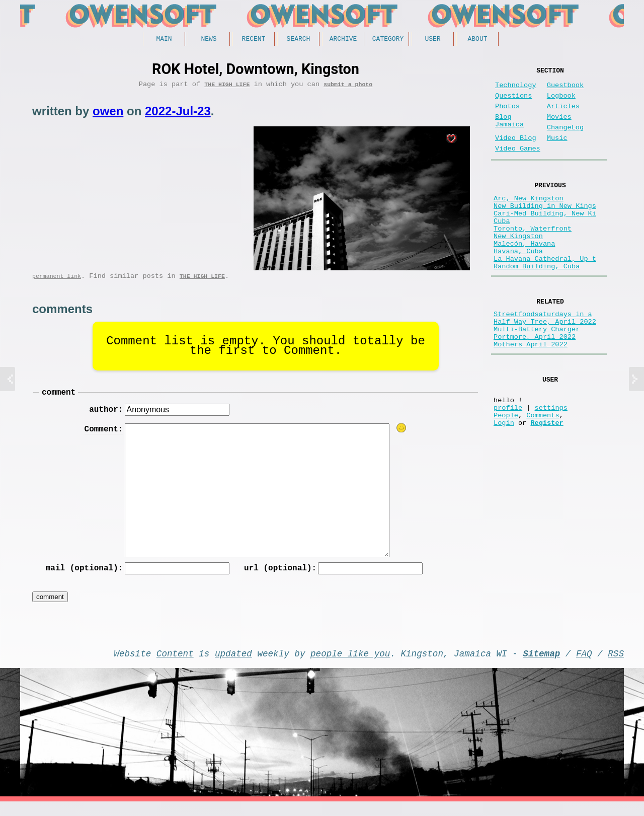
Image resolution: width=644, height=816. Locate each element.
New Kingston (518, 266)
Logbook (561, 102)
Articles (563, 115)
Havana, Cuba (518, 285)
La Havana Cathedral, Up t (545, 295)
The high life (227, 87)
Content (175, 665)
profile (508, 465)
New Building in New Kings (545, 228)
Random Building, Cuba (537, 304)
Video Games (518, 165)
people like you (350, 665)
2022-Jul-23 (178, 115)
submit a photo (348, 87)
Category (388, 40)
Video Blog (516, 152)
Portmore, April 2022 (535, 384)
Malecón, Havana (524, 276)
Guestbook (565, 89)
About (477, 40)
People (506, 474)
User (432, 40)
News (209, 40)
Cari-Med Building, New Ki (545, 237)
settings (551, 465)
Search (299, 40)
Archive (343, 40)
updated (233, 665)
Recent (254, 40)
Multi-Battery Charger (537, 375)
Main (164, 40)
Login (504, 484)
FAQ (584, 665)
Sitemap (541, 665)
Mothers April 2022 (531, 394)
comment (59, 399)
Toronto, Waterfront (533, 256)
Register (547, 484)
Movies (559, 127)
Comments (543, 474)
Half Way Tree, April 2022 (545, 365)
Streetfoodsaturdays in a (543, 356)
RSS (616, 665)
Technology (516, 89)
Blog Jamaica (509, 132)
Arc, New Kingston (529, 218)
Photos (507, 115)
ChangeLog (565, 140)
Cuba (502, 247)
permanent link (57, 281)
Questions (513, 102)
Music (557, 152)
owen (108, 115)
